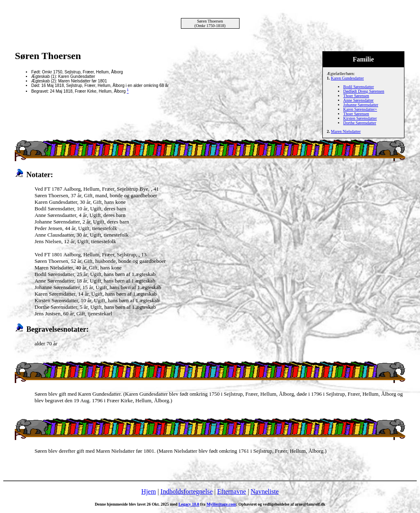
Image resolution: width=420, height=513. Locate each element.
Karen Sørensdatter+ (360, 109)
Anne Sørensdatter (358, 100)
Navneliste (265, 491)
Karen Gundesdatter (347, 78)
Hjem (149, 491)
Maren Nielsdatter (346, 131)
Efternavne (232, 491)
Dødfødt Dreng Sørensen (364, 91)
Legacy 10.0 (189, 504)
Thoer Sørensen (356, 96)
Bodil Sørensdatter (359, 87)
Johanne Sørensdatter (361, 105)
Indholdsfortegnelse (186, 491)
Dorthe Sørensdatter (360, 123)
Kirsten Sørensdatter (360, 118)
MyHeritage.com (221, 504)
